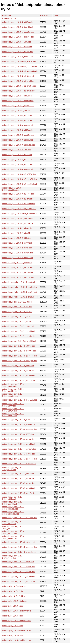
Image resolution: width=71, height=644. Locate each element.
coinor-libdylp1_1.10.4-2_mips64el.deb (19, 233)
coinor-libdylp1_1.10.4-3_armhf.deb (17, 155)
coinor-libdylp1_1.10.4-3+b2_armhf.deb (19, 199)
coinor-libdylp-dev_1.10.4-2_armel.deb (19, 572)
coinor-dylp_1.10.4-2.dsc (13, 635)
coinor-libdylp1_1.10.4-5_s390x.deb (17, 22)
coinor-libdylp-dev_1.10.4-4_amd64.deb (19, 449)
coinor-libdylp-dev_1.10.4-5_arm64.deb (19, 375)
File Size (44, 15)
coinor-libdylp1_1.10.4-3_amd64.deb (18, 169)
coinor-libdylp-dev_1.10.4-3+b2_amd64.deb (13, 537)
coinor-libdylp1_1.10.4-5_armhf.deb (17, 47)
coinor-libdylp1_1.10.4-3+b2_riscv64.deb (20, 179)
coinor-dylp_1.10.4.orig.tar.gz (15, 601)
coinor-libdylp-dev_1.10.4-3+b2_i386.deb (20, 518)
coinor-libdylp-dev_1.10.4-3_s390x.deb (19, 454)
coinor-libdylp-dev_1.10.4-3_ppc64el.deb (20, 459)
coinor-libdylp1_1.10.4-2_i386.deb (17, 238)
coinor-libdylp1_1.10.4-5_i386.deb (17, 42)
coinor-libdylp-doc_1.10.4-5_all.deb (17, 307)
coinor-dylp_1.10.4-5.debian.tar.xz (17, 611)
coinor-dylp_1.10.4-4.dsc (13, 616)
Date (56, 15)
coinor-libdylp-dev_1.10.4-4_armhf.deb (19, 439)
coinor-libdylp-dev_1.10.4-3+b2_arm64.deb (13, 532)
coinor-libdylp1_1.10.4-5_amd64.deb (18, 57)
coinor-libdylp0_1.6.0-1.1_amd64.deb (18, 277)
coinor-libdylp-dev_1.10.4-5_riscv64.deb (19, 351)
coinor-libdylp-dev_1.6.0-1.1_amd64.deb (19, 341)
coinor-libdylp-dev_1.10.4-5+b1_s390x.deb (13, 385)
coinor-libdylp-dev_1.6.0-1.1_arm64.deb (19, 336)
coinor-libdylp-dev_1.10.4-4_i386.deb (18, 434)
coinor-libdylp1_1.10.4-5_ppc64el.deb (18, 32)
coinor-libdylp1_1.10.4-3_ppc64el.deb (18, 135)
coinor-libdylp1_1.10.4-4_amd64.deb (18, 125)
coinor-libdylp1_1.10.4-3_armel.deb (17, 160)
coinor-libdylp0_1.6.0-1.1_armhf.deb (18, 267)
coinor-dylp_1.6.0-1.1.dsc (13, 591)
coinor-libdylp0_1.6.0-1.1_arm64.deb (18, 272)
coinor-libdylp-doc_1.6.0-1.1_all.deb (17, 302)
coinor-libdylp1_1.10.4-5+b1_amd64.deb (19, 91)
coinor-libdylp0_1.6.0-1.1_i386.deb (17, 263)
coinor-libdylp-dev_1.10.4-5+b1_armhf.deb (13, 405)
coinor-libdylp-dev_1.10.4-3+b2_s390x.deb (13, 498)
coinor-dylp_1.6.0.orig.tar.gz (14, 586)
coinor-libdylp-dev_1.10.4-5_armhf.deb (19, 370)
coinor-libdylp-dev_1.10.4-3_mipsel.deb (19, 464)
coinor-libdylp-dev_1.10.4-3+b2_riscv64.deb (13, 503)
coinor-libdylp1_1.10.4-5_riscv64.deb (18, 27)
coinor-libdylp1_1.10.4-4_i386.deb (17, 110)
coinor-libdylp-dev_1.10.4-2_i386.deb (18, 562)
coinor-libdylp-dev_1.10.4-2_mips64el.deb (13, 557)
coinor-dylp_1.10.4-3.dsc (13, 626)
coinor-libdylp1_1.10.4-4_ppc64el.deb (18, 106)
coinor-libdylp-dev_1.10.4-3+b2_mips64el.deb (13, 513)
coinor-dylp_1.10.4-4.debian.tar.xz (17, 621)
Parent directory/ (9, 18)
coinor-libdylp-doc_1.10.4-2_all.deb (17, 321)
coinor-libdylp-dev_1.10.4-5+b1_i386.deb (20, 400)
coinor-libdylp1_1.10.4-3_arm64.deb (18, 164)
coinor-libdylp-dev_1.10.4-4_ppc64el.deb (20, 429)
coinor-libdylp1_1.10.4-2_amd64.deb (18, 258)
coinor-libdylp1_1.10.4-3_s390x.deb (17, 130)
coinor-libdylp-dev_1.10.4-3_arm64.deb (19, 488)
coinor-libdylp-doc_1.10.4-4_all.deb (17, 312)
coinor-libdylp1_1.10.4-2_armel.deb (17, 248)
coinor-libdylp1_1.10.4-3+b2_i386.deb (18, 194)
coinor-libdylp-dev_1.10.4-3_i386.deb (18, 474)
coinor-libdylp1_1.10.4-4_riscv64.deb (18, 101)
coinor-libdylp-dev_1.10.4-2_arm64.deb (19, 577)
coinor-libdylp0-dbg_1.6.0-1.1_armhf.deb (19, 287)
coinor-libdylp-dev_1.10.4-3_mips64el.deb (13, 469)
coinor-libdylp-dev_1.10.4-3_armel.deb (19, 483)
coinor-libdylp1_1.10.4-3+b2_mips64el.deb (12, 189)
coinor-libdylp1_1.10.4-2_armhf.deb (17, 243)
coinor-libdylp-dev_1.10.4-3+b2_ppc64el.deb (13, 508)
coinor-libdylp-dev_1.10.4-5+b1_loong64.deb (13, 395)
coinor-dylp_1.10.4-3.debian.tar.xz (17, 630)
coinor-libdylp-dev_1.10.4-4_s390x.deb (19, 420)
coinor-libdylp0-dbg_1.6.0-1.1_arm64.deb (20, 292)
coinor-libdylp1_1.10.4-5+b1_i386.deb (18, 76)
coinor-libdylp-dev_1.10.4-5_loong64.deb (20, 361)
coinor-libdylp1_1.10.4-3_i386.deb (17, 150)
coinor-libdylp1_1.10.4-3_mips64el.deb (19, 145)
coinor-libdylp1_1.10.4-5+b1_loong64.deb (20, 71)
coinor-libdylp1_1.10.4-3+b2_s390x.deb (19, 174)
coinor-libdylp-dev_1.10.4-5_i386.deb (18, 366)
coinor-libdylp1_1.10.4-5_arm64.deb (18, 52)
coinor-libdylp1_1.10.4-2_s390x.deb (17, 218)
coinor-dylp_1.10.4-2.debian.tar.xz (17, 640)
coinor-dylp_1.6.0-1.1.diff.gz (14, 596)
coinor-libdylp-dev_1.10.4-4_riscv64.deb (19, 424)
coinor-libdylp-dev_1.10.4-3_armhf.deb (19, 478)
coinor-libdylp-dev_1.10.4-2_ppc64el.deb (20, 547)
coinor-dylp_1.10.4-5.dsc (13, 606)
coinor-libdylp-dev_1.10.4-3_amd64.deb (19, 493)
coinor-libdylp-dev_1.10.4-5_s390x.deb (19, 346)
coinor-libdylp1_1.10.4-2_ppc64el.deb (18, 223)
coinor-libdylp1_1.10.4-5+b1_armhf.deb (19, 81)
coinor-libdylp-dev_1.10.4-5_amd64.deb (19, 380)
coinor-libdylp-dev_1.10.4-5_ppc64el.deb (20, 356)
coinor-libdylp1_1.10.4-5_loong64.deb (18, 37)
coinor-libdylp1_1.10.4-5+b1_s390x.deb (19, 61)
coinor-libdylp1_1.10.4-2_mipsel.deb (18, 228)
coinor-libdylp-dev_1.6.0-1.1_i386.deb (18, 326)
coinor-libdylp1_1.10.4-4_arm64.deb (18, 120)
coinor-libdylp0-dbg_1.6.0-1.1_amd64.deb (20, 297)
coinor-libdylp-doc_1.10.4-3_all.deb (17, 317)
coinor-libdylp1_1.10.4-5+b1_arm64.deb (19, 86)
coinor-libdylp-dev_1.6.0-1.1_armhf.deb (19, 331)
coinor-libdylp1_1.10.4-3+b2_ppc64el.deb (20, 184)
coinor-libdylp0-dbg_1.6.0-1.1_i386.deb (19, 282)
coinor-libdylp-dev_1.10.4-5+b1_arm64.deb (13, 410)
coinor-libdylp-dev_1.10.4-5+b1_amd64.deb (13, 415)
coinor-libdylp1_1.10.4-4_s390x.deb (17, 96)
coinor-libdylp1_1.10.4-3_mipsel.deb (18, 140)
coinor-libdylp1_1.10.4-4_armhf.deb (17, 115)
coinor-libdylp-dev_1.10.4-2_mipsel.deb (19, 552)
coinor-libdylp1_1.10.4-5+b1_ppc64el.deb (20, 66)
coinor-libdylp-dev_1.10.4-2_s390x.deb (19, 542)
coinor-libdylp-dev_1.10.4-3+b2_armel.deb (13, 527)
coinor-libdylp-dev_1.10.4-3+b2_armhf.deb (13, 523)
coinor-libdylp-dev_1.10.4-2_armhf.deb (19, 567)
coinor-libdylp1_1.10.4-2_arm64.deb (18, 253)
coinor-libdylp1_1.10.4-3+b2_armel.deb (19, 204)
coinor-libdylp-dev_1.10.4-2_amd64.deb (19, 581)
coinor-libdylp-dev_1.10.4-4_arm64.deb (19, 444)
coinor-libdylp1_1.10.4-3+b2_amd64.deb (19, 213)
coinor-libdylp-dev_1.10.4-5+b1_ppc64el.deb (13, 390)
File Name (7, 15)
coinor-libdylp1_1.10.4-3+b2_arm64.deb (19, 209)
